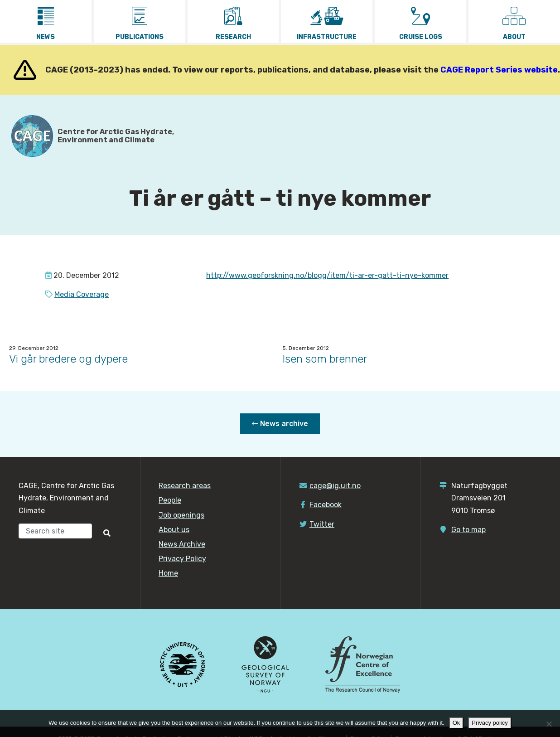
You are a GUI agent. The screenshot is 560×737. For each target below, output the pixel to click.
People (170, 500)
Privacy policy (490, 723)
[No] (549, 724)
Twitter (322, 524)
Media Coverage (82, 294)
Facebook (326, 505)
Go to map (468, 530)
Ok (456, 723)
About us (174, 530)
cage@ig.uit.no (335, 486)
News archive (280, 424)
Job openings (181, 515)
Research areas (185, 486)
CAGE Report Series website (499, 70)
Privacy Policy (182, 559)
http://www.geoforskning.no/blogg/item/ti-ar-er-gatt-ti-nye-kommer (327, 275)
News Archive (182, 544)
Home (168, 573)
